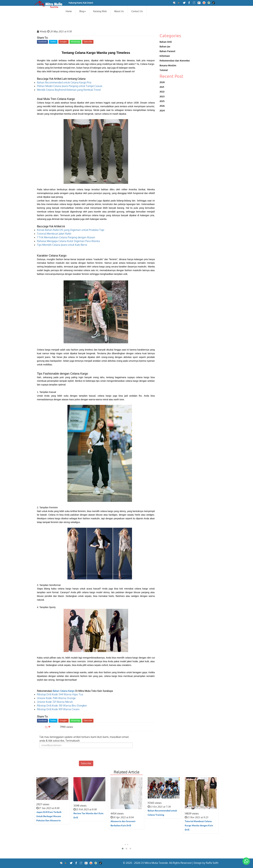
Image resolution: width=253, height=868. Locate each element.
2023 (162, 96)
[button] (123, 849)
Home (69, 11)
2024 (162, 110)
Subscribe (88, 42)
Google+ (63, 42)
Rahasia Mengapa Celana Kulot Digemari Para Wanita (68, 241)
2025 (162, 101)
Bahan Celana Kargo (64, 691)
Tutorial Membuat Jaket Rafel (54, 234)
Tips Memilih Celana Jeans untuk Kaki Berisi (62, 245)
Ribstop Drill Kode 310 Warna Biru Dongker (62, 706)
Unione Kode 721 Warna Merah (55, 702)
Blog (83, 11)
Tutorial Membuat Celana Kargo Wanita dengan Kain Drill (199, 825)
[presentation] (86, 754)
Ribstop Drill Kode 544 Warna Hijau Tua (60, 694)
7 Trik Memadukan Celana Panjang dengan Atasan (66, 237)
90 (48, 727)
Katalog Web (100, 11)
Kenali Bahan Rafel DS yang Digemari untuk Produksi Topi (71, 230)
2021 (162, 87)
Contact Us (137, 11)
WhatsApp (75, 42)
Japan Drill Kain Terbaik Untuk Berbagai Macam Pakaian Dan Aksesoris (49, 816)
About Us (119, 11)
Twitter (53, 42)
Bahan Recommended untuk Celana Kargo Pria (64, 82)
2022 (162, 92)
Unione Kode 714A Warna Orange (56, 698)
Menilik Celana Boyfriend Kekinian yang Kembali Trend (69, 90)
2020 (162, 82)
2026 (162, 106)
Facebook (42, 42)
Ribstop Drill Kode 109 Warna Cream (58, 709)
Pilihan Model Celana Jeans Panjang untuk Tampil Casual (70, 86)
